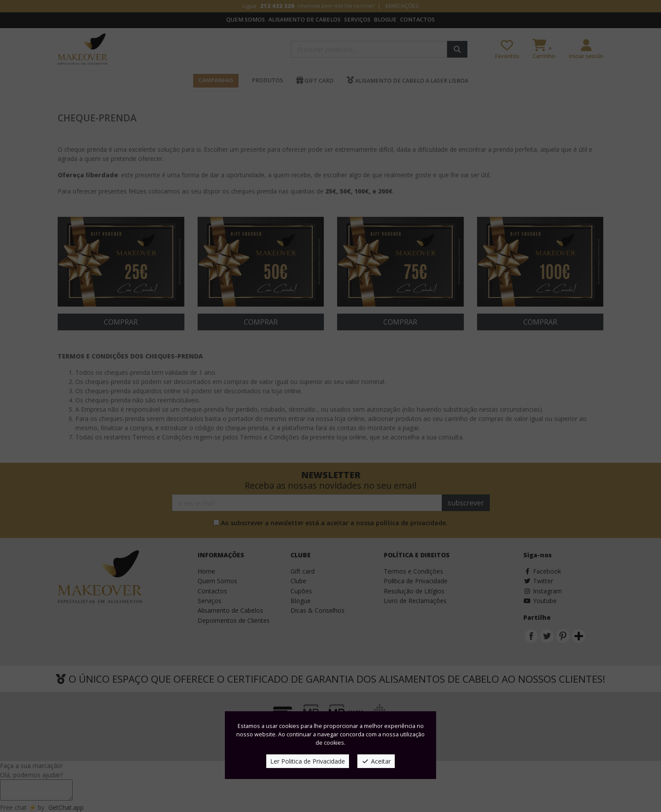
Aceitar (376, 761)
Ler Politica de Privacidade (308, 761)
